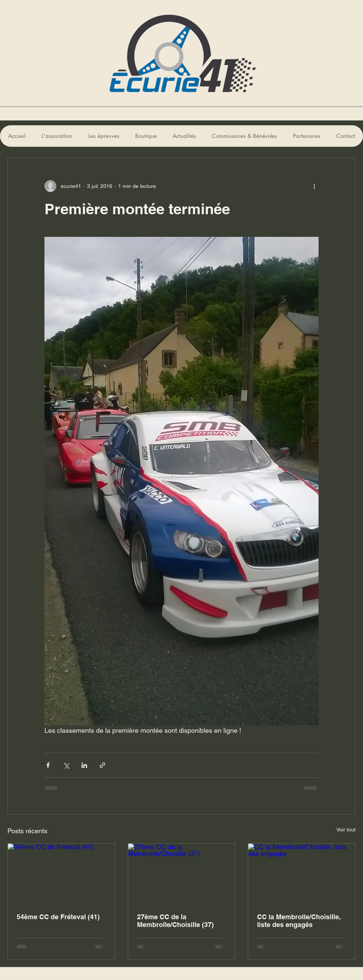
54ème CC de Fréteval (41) (58, 917)
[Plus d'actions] (314, 186)
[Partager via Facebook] (48, 765)
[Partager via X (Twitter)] (66, 765)
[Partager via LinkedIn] (84, 765)
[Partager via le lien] (102, 765)
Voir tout (346, 830)
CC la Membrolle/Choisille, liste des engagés (299, 921)
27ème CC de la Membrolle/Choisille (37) (175, 921)
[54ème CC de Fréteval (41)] (61, 874)
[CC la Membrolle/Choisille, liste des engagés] (302, 874)
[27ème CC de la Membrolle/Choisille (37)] (182, 874)
